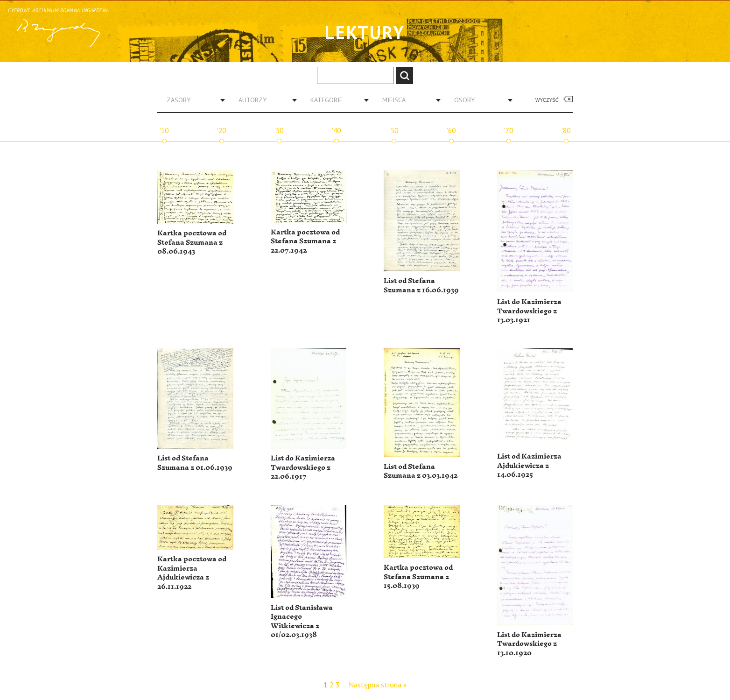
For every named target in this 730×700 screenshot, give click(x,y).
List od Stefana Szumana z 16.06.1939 (421, 286)
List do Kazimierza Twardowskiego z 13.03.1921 (529, 311)
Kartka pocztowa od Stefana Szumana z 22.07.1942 (305, 241)
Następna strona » (378, 685)
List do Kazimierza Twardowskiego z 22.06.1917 (303, 467)
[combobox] (192, 100)
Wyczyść (547, 100)
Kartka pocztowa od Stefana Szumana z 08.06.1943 (192, 242)
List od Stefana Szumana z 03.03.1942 (421, 471)
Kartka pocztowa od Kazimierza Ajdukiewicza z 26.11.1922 (192, 573)
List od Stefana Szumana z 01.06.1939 (195, 463)
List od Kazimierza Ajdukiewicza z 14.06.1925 (529, 466)
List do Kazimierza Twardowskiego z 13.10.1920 (529, 644)
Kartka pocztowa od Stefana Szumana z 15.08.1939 (418, 577)
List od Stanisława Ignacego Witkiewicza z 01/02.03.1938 (302, 622)
